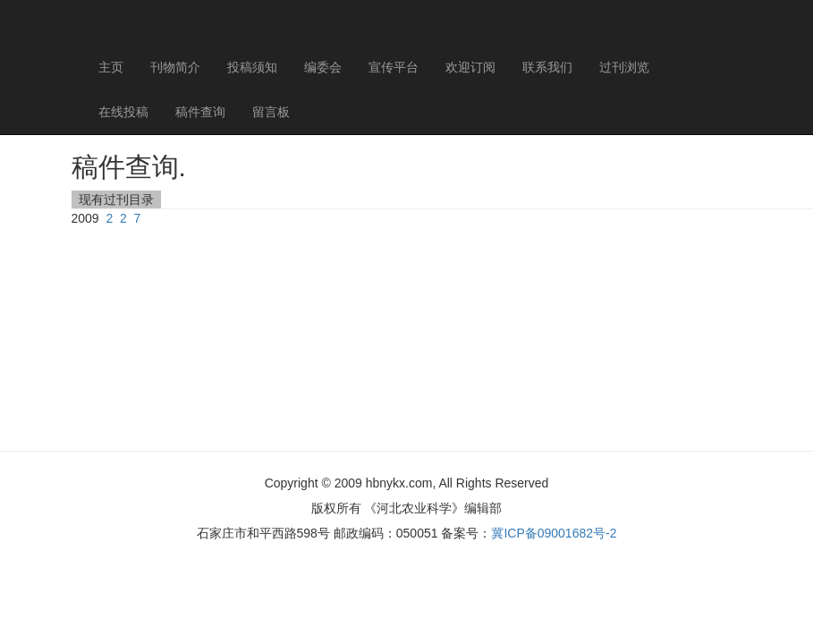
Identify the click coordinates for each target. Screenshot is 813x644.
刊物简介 (175, 67)
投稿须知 (252, 67)
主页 (111, 67)
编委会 (323, 67)
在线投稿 (123, 112)
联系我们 (547, 67)
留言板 (271, 112)
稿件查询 (200, 112)
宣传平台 (394, 67)
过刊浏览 (624, 67)
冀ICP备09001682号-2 (554, 533)
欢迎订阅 (470, 67)
